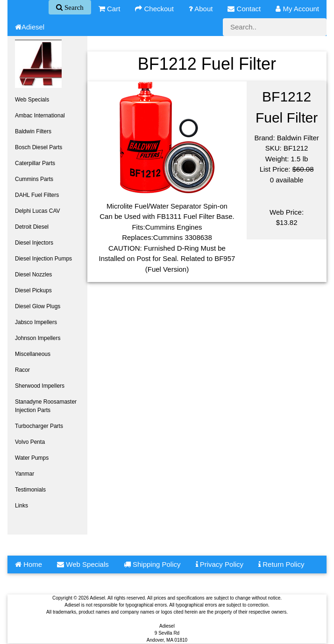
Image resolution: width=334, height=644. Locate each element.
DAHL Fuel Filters (37, 195)
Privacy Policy (220, 564)
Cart (110, 9)
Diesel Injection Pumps (43, 259)
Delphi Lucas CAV (38, 211)
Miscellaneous (33, 354)
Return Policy (281, 564)
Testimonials (30, 490)
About (201, 9)
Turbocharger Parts (39, 426)
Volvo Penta (30, 442)
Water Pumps (32, 458)
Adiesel (30, 27)
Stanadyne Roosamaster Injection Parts (46, 406)
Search (73, 7)
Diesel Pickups (33, 290)
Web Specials (32, 100)
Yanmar (25, 474)
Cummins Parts (34, 179)
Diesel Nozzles (33, 275)
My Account (297, 9)
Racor (22, 370)
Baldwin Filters (33, 131)
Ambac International (40, 116)
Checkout (154, 9)
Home (28, 564)
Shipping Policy (152, 564)
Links (21, 506)
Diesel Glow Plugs (38, 306)
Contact (244, 9)
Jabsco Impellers (36, 322)
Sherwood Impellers (40, 386)
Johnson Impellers (38, 338)
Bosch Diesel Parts (39, 147)
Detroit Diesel (32, 227)
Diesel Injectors (34, 243)
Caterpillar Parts (35, 163)
